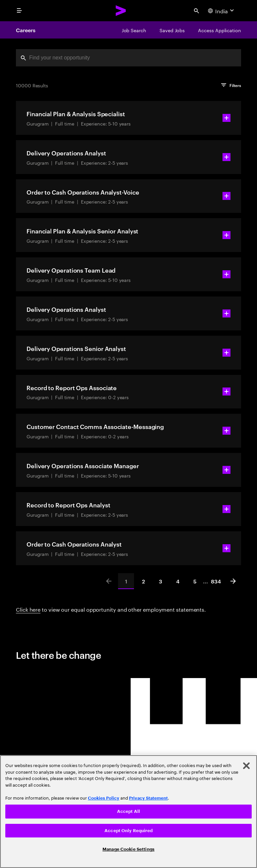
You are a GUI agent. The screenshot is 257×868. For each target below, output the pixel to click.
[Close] (246, 766)
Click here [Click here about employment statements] (28, 609)
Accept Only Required (128, 831)
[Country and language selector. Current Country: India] (222, 11)
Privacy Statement (148, 798)
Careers (26, 30)
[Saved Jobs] (172, 30)
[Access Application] (220, 30)
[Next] (233, 581)
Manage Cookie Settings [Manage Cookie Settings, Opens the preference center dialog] (128, 849)
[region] (128, 812)
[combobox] (128, 58)
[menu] (19, 11)
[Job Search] (134, 30)
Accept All (128, 811)
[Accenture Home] (121, 11)
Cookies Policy (104, 798)
